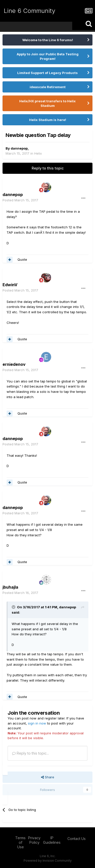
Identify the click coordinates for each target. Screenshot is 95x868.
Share (48, 777)
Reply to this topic (48, 168)
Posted (20, 200)
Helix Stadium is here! (48, 120)
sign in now (37, 723)
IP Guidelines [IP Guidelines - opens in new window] (52, 840)
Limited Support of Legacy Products (48, 73)
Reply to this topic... (31, 753)
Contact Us (77, 839)
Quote (22, 259)
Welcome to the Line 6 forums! (48, 40)
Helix (38, 153)
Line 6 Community (30, 11)
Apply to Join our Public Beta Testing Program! (48, 56)
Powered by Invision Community (48, 861)
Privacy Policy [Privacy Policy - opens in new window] (34, 840)
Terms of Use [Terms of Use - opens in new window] (20, 842)
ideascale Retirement (48, 87)
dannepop (19, 148)
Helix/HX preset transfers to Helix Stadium (48, 103)
